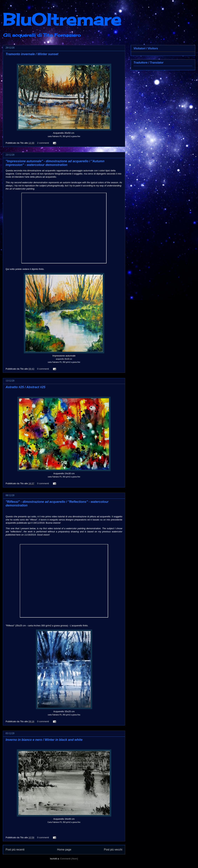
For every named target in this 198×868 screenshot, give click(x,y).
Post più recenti (15, 850)
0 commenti (43, 369)
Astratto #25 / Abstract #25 (25, 387)
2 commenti (43, 143)
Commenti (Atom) (69, 859)
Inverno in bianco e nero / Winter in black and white (44, 740)
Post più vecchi (113, 850)
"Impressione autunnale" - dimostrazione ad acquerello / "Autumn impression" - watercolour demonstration (55, 163)
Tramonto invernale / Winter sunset (32, 54)
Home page (64, 850)
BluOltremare (62, 19)
